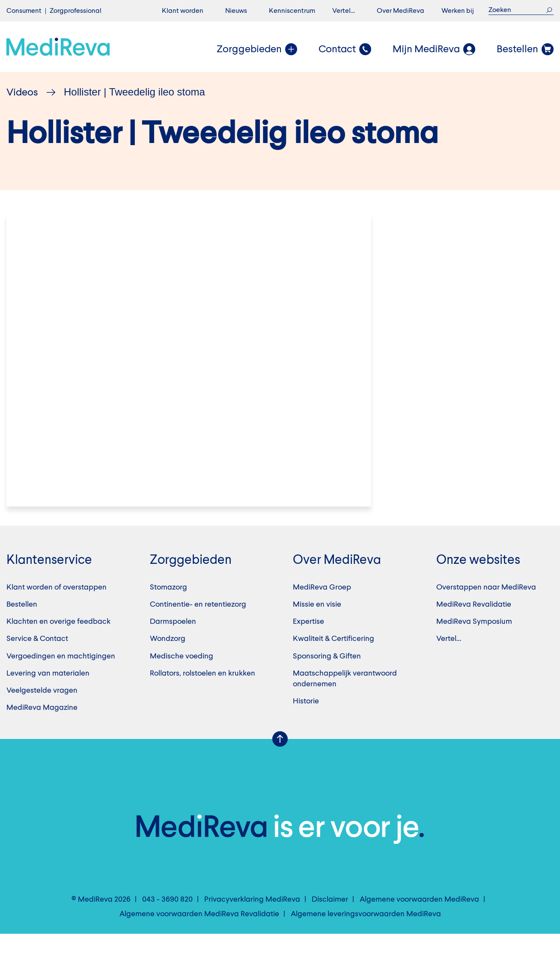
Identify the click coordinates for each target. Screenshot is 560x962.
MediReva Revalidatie (474, 633)
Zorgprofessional (76, 11)
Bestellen (22, 633)
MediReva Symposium (474, 650)
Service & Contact (37, 667)
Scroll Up (280, 768)
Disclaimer (330, 928)
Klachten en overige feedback (58, 650)
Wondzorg (168, 667)
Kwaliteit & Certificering (334, 667)
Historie (306, 730)
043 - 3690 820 (167, 928)
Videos (22, 93)
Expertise (308, 650)
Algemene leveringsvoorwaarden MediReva (366, 942)
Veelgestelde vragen (42, 719)
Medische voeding (182, 685)
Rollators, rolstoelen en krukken (203, 702)
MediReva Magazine (42, 736)
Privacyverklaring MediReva (252, 928)
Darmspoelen (173, 650)
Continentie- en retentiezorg (198, 633)
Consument (24, 11)
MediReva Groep (322, 616)
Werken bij (458, 11)
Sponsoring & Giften (327, 685)
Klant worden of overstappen (57, 616)
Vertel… (344, 11)
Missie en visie (317, 633)
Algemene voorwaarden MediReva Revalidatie (199, 942)
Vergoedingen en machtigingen (61, 685)
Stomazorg (168, 616)
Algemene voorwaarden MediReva (419, 928)
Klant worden (183, 11)
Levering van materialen (48, 702)
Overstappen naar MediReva (486, 616)
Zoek (549, 10)
